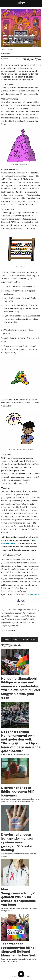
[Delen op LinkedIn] (28, 59)
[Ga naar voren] (21, 3)
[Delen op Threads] (35, 59)
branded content (29, 640)
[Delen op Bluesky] (39, 59)
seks (15, 640)
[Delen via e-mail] (32, 59)
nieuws (6, 640)
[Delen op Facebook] (25, 59)
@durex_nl (35, 595)
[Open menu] (21, 974)
